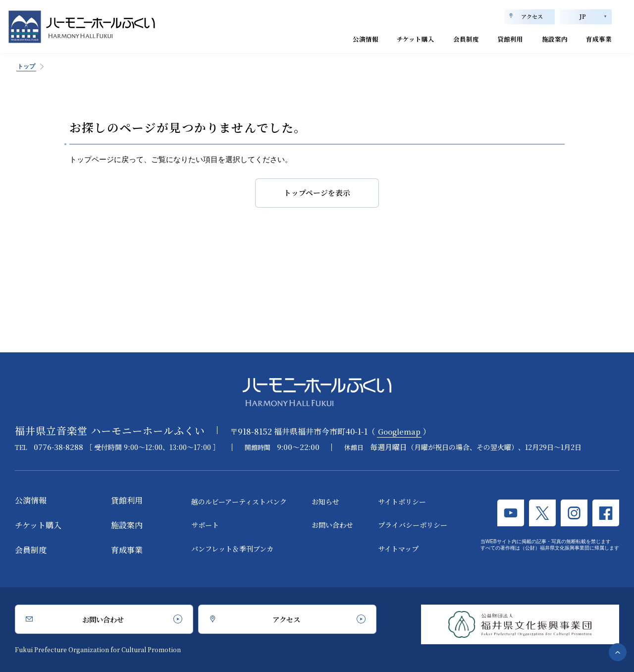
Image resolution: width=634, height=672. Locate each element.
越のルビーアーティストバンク (239, 502)
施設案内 (544, 38)
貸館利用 (493, 38)
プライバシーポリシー (413, 525)
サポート (205, 525)
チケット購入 (382, 38)
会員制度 (441, 38)
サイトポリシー (402, 502)
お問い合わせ (332, 525)
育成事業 (596, 38)
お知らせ (325, 502)
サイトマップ (398, 549)
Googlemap (401, 431)
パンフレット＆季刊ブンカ (232, 549)
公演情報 (323, 38)
